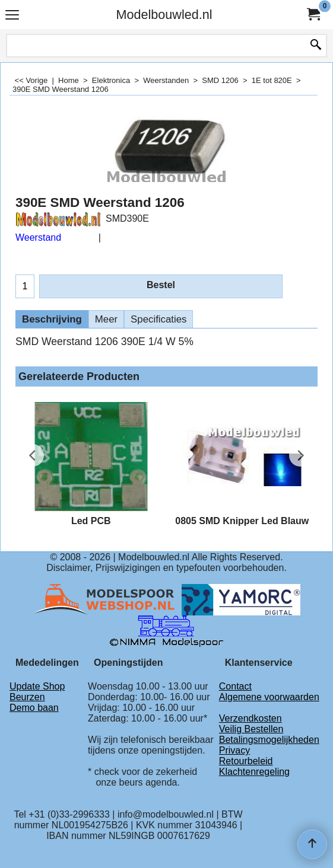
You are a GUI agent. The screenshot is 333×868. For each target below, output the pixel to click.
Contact (235, 686)
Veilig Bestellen (251, 729)
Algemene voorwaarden (269, 697)
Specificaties (158, 319)
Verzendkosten (250, 718)
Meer (106, 319)
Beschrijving (52, 319)
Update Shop (37, 686)
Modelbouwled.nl (164, 15)
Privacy (234, 750)
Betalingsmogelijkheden (269, 740)
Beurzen (27, 697)
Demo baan (34, 708)
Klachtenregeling (254, 772)
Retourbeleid (246, 761)
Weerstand (38, 237)
